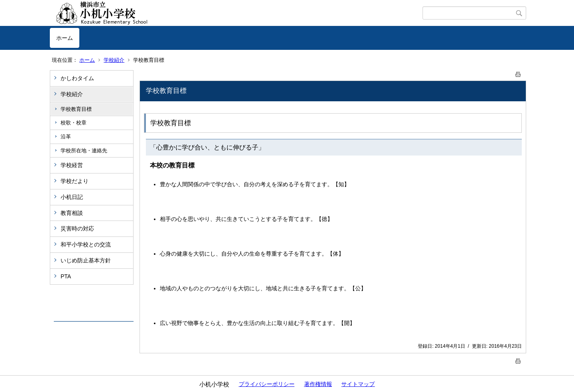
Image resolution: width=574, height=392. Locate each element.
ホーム (65, 38)
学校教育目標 (76, 109)
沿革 (66, 137)
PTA (66, 276)
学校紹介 (114, 60)
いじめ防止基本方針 (86, 260)
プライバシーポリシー (267, 384)
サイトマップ (358, 384)
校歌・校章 (74, 123)
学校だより (75, 181)
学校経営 (72, 165)
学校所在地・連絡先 (84, 151)
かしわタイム (77, 78)
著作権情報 (318, 384)
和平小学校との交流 (86, 244)
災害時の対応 (77, 229)
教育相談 (72, 213)
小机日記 (72, 197)
